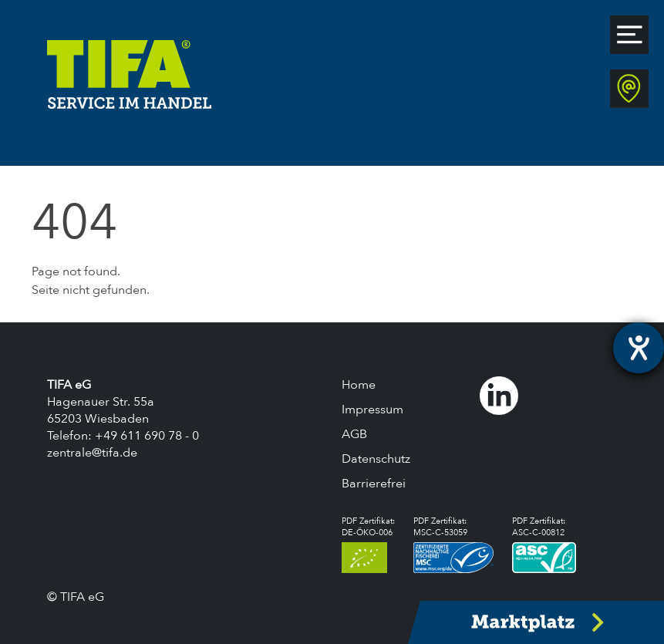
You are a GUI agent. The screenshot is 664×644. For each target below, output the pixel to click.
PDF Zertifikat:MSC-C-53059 (454, 544)
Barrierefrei (374, 484)
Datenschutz (376, 459)
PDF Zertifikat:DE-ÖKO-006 (368, 544)
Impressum (372, 410)
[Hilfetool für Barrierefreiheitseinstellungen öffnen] (639, 348)
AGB (354, 434)
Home (359, 385)
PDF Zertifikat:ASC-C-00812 (544, 544)
